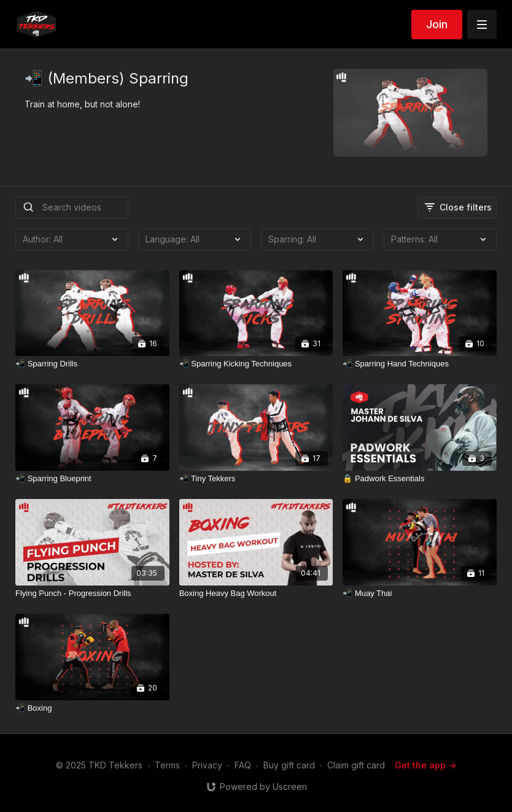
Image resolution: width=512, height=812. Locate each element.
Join (437, 24)
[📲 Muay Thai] (420, 594)
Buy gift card (289, 765)
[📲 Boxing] (92, 708)
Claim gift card (356, 765)
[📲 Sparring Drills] (92, 364)
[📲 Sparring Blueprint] (92, 479)
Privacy (207, 765)
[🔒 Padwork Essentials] (420, 479)
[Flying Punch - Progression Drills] (92, 594)
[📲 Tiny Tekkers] (256, 479)
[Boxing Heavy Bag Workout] (256, 594)
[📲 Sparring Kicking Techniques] (256, 364)
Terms (167, 765)
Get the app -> (425, 765)
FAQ (243, 765)
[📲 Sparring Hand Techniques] (420, 364)
